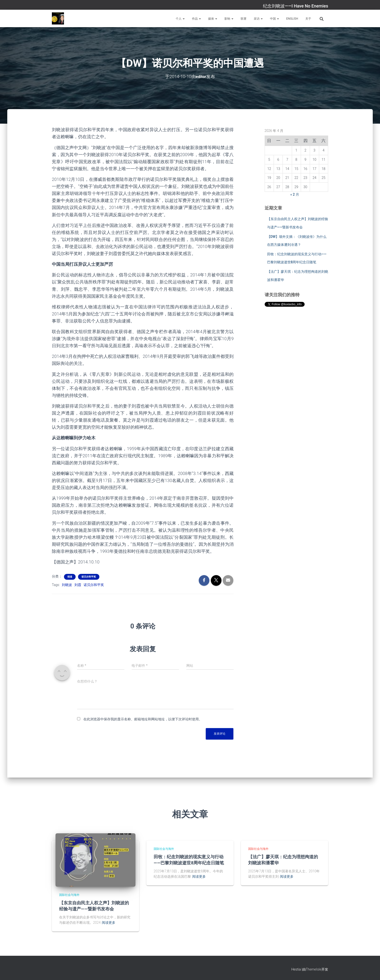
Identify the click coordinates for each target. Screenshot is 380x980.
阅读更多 (109, 923)
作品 (196, 19)
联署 (244, 19)
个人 (180, 19)
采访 (258, 19)
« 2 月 (295, 194)
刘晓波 (67, 585)
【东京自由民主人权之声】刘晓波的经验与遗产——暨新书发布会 (94, 906)
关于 (308, 19)
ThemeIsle (314, 969)
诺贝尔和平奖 (89, 577)
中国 (274, 19)
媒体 (213, 19)
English (292, 19)
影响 (229, 19)
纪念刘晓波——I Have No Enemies (296, 6)
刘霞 (78, 585)
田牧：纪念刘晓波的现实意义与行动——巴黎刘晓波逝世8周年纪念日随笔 (189, 860)
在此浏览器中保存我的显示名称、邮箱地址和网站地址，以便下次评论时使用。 (143, 719)
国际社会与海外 (69, 895)
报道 (70, 577)
